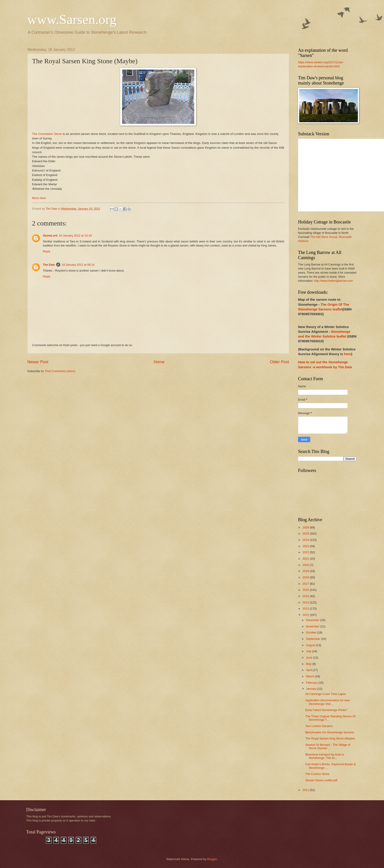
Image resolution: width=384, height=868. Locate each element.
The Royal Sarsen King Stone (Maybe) (330, 738)
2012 (306, 615)
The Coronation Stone (47, 134)
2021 (306, 559)
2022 (306, 552)
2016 (306, 590)
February (312, 683)
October (311, 632)
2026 (306, 527)
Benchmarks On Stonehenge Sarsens (330, 732)
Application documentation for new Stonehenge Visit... (327, 702)
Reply (47, 251)
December (313, 620)
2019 (306, 571)
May (309, 664)
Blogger (212, 859)
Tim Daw (49, 265)
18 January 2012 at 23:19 (75, 236)
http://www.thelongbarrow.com (333, 281)
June (310, 658)
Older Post (279, 362)
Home (159, 362)
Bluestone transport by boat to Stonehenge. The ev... (325, 756)
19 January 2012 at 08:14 (78, 265)
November (313, 626)
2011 (306, 790)
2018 (306, 577)
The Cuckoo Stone (317, 774)
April (309, 670)
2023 (306, 546)
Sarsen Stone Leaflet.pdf (321, 780)
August (311, 645)
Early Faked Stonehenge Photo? (326, 710)
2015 (306, 596)
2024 (306, 540)
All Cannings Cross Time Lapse (326, 694)
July (309, 651)
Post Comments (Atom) (60, 371)
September (313, 639)
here (347, 354)
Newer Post (38, 362)
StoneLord (50, 236)
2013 (306, 609)
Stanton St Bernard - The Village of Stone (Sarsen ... (328, 746)
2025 (306, 534)
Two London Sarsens (319, 726)
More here (39, 198)
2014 (306, 602)
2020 (306, 565)
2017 (306, 584)
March (310, 676)
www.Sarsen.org (72, 19)
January (311, 689)
